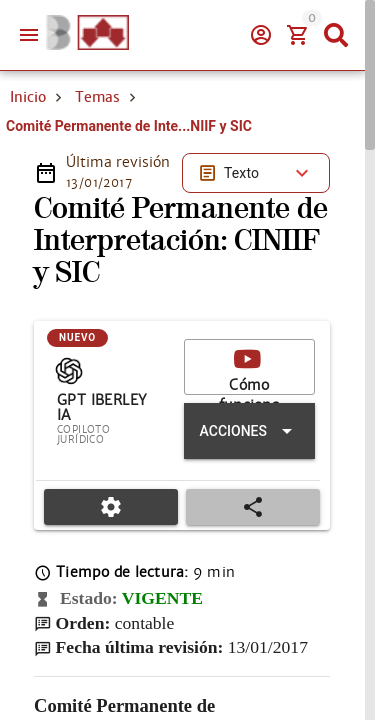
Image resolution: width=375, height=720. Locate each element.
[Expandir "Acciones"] (249, 431)
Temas (97, 97)
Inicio (28, 97)
